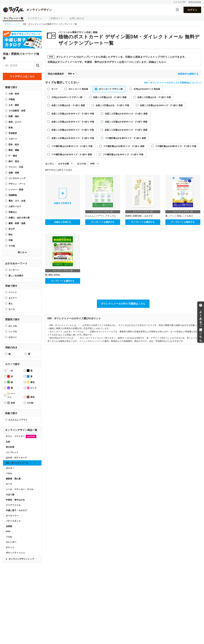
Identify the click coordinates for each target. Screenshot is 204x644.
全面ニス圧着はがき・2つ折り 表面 (110, 97)
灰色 (11, 403)
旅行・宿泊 (14, 161)
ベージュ (11, 395)
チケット (10, 547)
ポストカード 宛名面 (78, 89)
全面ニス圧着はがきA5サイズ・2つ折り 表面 (126, 114)
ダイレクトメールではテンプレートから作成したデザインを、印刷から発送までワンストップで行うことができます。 (117, 57)
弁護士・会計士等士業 (19, 218)
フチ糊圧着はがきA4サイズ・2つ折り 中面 (123, 155)
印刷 (11, 240)
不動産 (12, 99)
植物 (70, 74)
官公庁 (12, 229)
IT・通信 (13, 156)
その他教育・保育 (17, 111)
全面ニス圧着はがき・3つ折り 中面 (112, 105)
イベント (13, 292)
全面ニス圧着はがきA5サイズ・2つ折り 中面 (73, 122)
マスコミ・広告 (16, 167)
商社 (11, 235)
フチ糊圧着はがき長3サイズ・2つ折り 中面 (72, 146)
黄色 (31, 382)
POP (8, 532)
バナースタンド (13, 521)
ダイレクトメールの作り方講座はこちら (123, 304)
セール (12, 309)
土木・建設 (14, 105)
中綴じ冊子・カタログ (16, 510)
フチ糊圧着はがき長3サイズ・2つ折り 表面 (125, 138)
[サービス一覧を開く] (177, 10)
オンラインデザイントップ (21, 559)
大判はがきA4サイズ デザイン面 (67, 97)
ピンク (32, 388)
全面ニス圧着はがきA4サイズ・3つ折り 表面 (126, 130)
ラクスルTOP (179, 2)
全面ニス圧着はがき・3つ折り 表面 (68, 105)
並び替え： (51, 164)
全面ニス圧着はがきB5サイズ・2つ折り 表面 (126, 122)
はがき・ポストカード (16, 458)
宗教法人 (13, 212)
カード (9, 484)
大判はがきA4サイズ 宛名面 (147, 89)
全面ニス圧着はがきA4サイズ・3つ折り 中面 (73, 138)
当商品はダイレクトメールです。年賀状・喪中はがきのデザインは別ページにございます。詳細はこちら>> (107, 62)
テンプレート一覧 (13, 18)
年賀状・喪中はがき (15, 500)
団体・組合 (14, 144)
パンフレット (12, 452)
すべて (55, 89)
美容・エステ (15, 122)
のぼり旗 (10, 495)
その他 (12, 246)
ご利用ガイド (56, 18)
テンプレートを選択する (103, 222)
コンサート (14, 270)
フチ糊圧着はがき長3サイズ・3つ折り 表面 (124, 146)
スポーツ (13, 139)
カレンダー (11, 542)
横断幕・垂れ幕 (13, 479)
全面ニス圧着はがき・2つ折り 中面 (154, 97)
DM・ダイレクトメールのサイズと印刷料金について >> (173, 83)
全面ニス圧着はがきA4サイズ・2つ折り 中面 (73, 114)
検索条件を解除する (188, 74)
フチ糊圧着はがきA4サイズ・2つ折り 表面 (72, 155)
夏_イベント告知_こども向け (179, 216)
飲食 (11, 128)
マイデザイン (35, 18)
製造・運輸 (14, 150)
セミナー (13, 298)
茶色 (31, 397)
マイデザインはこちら (22, 76)
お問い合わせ (77, 18)
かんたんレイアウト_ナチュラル (101, 216)
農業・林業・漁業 (17, 223)
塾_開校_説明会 (53, 275)
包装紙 (9, 526)
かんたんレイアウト (18, 420)
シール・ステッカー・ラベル (20, 489)
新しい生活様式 (16, 276)
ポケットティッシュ (15, 553)
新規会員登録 (195, 2)
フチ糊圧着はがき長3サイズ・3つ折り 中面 (176, 146)
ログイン (192, 10)
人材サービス (15, 206)
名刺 (8, 442)
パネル (9, 473)
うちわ (9, 537)
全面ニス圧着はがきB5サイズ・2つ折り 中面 (73, 130)
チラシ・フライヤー (21, 436)
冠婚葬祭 (13, 195)
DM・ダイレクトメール (17, 463)
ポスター (10, 468)
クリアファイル (13, 505)
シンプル (13, 332)
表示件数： (83, 164)
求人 (11, 304)
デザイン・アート (17, 184)
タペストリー (12, 516)
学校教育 (13, 133)
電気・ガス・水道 (17, 201)
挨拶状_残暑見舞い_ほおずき (139, 216)
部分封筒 (10, 447)
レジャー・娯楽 (16, 190)
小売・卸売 (14, 94)
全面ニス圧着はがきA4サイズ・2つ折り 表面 (161, 105)
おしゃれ (13, 326)
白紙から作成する (63, 222)
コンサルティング (17, 178)
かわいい (13, 337)
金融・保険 (14, 173)
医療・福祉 (14, 116)
